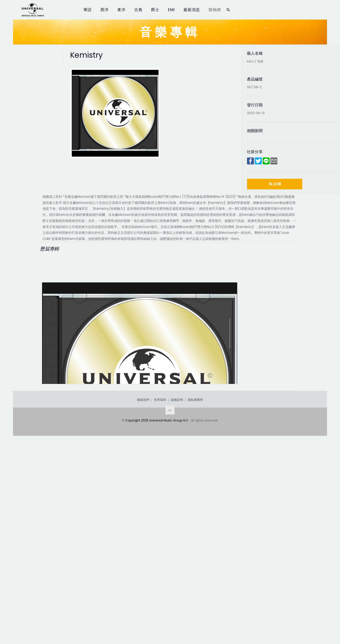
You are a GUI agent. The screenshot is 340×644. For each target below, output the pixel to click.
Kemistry (54, 549)
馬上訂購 (275, 184)
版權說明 (177, 595)
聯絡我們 (143, 595)
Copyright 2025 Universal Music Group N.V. (157, 616)
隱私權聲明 (195, 595)
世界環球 (160, 595)
